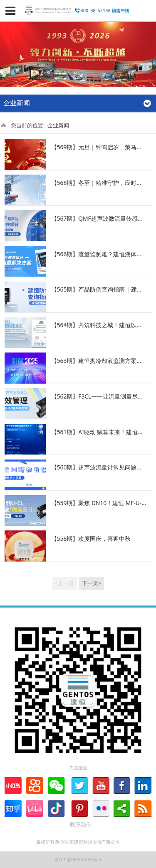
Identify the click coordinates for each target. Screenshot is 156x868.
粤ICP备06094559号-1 (78, 859)
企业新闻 (58, 125)
